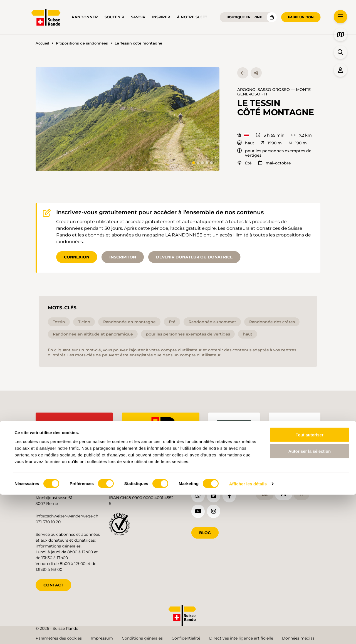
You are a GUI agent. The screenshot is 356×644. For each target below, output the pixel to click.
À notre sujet (192, 17)
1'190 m (271, 143)
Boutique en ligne (244, 17)
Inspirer (161, 17)
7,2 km (301, 135)
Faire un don (301, 17)
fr (284, 493)
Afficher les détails (248, 633)
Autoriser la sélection (310, 600)
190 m (298, 143)
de (265, 493)
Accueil (42, 43)
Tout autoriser (310, 584)
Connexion (77, 257)
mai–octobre (275, 163)
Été (244, 163)
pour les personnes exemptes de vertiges (274, 153)
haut (246, 143)
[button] (128, 119)
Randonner (85, 17)
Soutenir (114, 17)
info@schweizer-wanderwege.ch (67, 515)
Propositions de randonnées (82, 43)
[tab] (194, 163)
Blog (205, 532)
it (301, 493)
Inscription (123, 257)
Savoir (138, 17)
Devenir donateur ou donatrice (194, 257)
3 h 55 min (270, 135)
